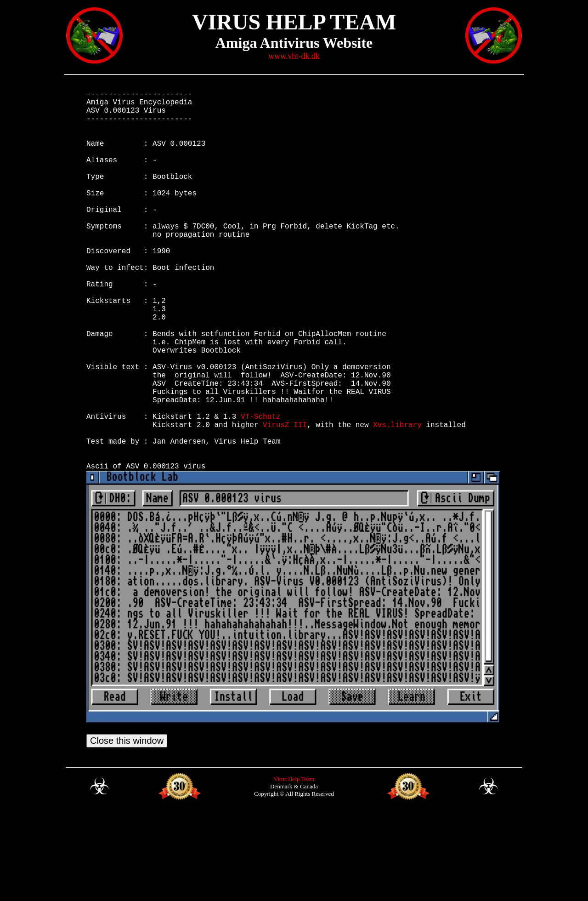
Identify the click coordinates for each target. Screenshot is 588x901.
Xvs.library (397, 500)
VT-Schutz (260, 490)
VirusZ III (285, 500)
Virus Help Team (294, 867)
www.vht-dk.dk (294, 56)
